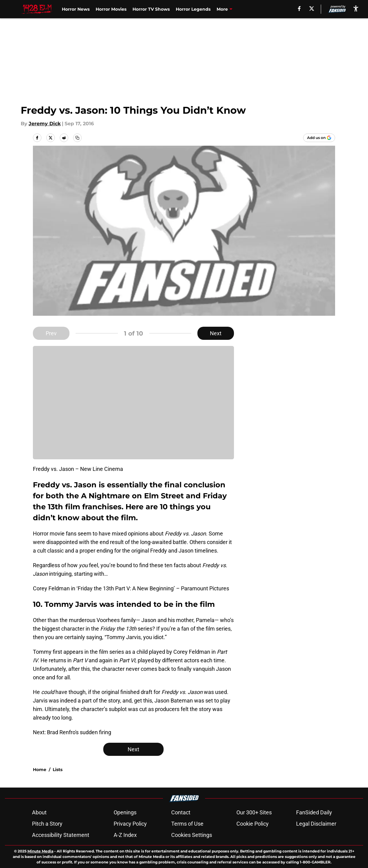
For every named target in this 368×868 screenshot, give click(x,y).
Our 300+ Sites (254, 812)
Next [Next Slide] (216, 333)
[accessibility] (356, 8)
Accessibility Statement (61, 835)
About (39, 812)
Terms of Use (187, 824)
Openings (125, 812)
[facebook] (299, 9)
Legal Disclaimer (316, 824)
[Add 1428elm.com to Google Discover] (319, 138)
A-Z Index (125, 835)
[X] (312, 9)
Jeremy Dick (45, 124)
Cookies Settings (192, 835)
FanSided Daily (314, 812)
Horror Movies (111, 9)
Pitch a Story (47, 824)
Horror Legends (193, 9)
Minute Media (40, 851)
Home (40, 770)
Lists (58, 770)
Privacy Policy (130, 824)
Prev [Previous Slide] (51, 333)
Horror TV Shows (151, 9)
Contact (181, 812)
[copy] (77, 138)
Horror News (76, 9)
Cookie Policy (253, 824)
